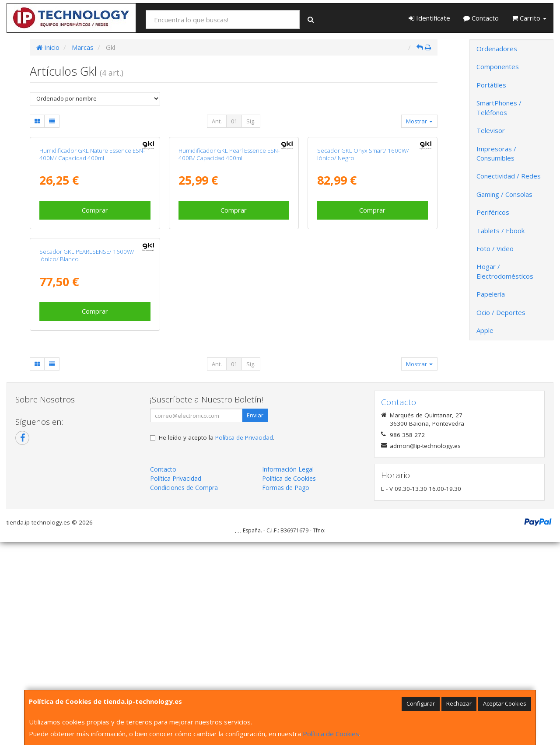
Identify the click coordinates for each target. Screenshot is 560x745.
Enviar (255, 618)
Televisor (491, 130)
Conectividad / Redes (509, 176)
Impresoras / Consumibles (496, 153)
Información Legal (288, 672)
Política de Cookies (331, 734)
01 (234, 121)
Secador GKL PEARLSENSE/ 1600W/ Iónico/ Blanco (87, 458)
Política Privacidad (176, 681)
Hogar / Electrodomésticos (505, 271)
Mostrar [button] (419, 121)
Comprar (95, 311)
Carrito (529, 18)
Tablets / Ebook (500, 231)
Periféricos (493, 212)
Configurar (421, 703)
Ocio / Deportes (501, 312)
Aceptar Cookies (505, 703)
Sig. (251, 121)
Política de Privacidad (244, 640)
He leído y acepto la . (217, 640)
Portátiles (491, 85)
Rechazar (459, 703)
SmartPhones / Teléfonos (499, 107)
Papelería (491, 294)
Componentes (498, 66)
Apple (485, 330)
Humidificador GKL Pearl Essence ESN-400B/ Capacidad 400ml (229, 255)
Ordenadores (497, 49)
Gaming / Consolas (504, 194)
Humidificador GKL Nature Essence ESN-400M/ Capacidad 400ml (92, 255)
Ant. (217, 121)
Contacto (481, 18)
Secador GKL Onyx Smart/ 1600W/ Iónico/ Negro (363, 255)
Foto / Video (495, 248)
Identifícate (429, 18)
